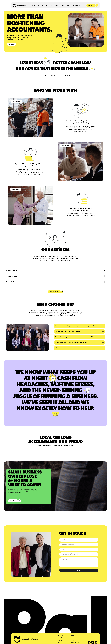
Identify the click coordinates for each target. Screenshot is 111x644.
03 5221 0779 (73, 637)
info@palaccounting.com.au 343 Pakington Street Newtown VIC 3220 (77, 641)
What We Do (60, 635)
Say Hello (12, 44)
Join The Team (66, 5)
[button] (36, 5)
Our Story (45, 5)
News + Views (77, 5)
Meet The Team (55, 5)
